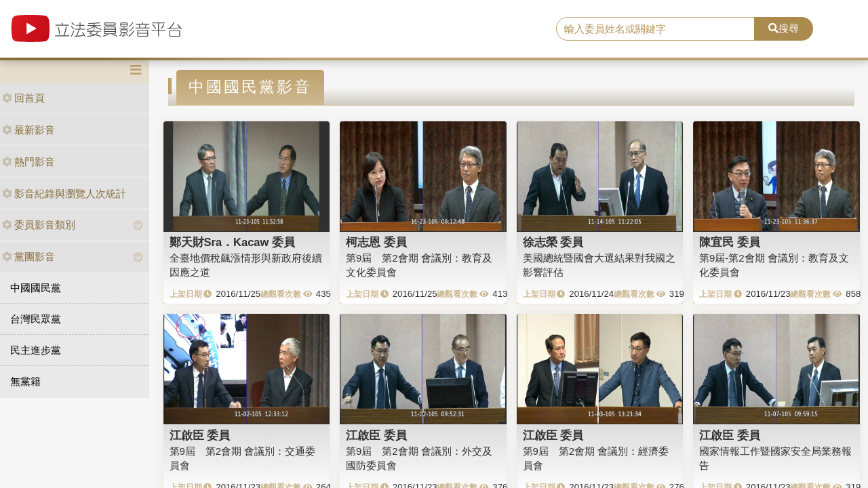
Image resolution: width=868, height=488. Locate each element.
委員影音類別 (39, 225)
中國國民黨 (36, 288)
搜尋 (784, 28)
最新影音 (28, 130)
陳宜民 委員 (730, 242)
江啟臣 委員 (200, 435)
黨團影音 (28, 257)
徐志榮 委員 (553, 242)
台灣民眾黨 (36, 319)
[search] (655, 29)
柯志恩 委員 (376, 242)
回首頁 (23, 98)
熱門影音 (28, 162)
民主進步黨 (36, 350)
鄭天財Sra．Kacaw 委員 (232, 242)
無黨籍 (25, 381)
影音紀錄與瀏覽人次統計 (64, 194)
